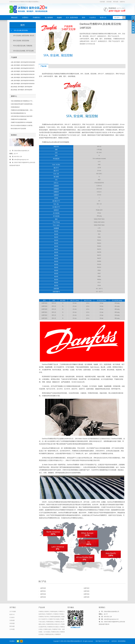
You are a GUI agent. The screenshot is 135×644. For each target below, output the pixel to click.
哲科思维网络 (122, 641)
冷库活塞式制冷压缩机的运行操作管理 (22, 116)
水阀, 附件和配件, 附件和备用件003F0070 (23, 68)
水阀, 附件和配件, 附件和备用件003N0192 (23, 77)
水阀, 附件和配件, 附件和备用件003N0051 (23, 81)
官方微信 (18, 641)
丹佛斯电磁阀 (53, 612)
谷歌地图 (109, 2)
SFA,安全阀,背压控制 (21, 30)
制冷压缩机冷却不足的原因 (18, 129)
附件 (84, 17)
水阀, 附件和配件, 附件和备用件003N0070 (23, 65)
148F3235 (86, 597)
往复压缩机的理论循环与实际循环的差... (22, 104)
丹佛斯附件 (49, 614)
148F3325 (43, 588)
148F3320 (86, 591)
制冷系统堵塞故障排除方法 (18, 113)
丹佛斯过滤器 (47, 629)
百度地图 (102, 2)
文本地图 (12, 629)
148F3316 (86, 594)
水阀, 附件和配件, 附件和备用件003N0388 (23, 71)
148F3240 (43, 597)
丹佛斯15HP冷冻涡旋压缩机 (19, 119)
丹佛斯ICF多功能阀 (54, 619)
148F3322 (86, 588)
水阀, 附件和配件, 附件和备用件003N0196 (23, 74)
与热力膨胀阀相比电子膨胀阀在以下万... (22, 101)
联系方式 (103, 17)
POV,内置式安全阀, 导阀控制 (23, 46)
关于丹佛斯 (13, 612)
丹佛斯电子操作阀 (44, 617)
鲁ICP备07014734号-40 (102, 641)
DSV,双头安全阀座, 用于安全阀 (23, 51)
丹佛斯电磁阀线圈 (55, 617)
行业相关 (12, 617)
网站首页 (14, 17)
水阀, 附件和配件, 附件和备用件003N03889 (23, 62)
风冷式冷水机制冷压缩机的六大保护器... (22, 125)
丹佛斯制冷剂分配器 (53, 627)
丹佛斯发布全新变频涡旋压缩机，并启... (22, 110)
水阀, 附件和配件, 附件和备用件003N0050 (23, 84)
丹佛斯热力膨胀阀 (44, 612)
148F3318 (43, 594)
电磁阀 (59, 17)
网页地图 (116, 2)
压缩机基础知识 (15, 107)
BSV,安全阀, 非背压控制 (21, 41)
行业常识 (93, 17)
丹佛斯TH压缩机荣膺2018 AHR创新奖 (21, 122)
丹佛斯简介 (37, 17)
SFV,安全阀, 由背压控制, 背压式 (24, 36)
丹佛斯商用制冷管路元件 (53, 624)
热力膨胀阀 (49, 17)
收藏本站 (122, 2)
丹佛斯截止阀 (58, 622)
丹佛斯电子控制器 (58, 614)
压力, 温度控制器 (72, 17)
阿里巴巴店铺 (21, 641)
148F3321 (43, 591)
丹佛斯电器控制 (49, 634)
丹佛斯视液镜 (50, 622)
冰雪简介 (25, 17)
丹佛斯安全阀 (55, 632)
